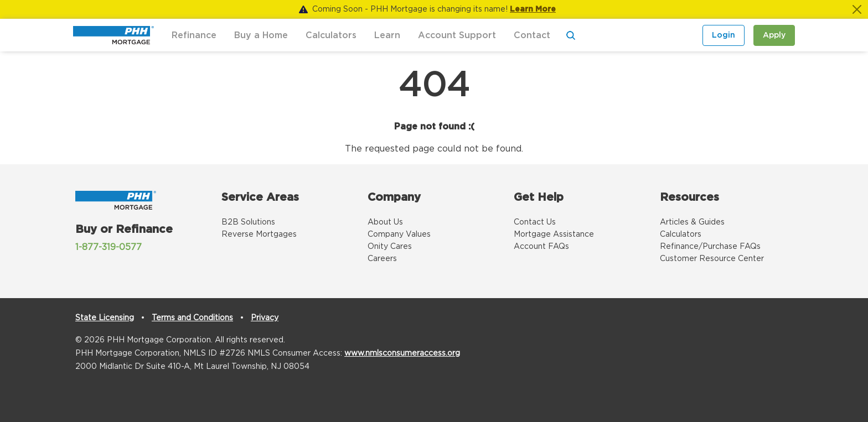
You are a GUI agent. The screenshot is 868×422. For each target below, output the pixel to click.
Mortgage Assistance (554, 235)
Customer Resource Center (712, 259)
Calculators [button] (331, 35)
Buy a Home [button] (261, 35)
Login (724, 35)
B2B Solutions (248, 222)
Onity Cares (390, 247)
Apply (774, 35)
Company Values (399, 235)
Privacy (265, 318)
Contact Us (535, 222)
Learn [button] (387, 35)
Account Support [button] (457, 35)
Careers (382, 259)
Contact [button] (532, 35)
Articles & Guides (692, 222)
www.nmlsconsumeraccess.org (402, 353)
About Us (385, 222)
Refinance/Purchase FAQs (710, 247)
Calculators (681, 235)
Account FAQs (541, 247)
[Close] (857, 9)
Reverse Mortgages (259, 235)
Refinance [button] (194, 35)
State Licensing (105, 318)
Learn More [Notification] (533, 9)
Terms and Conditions (192, 318)
